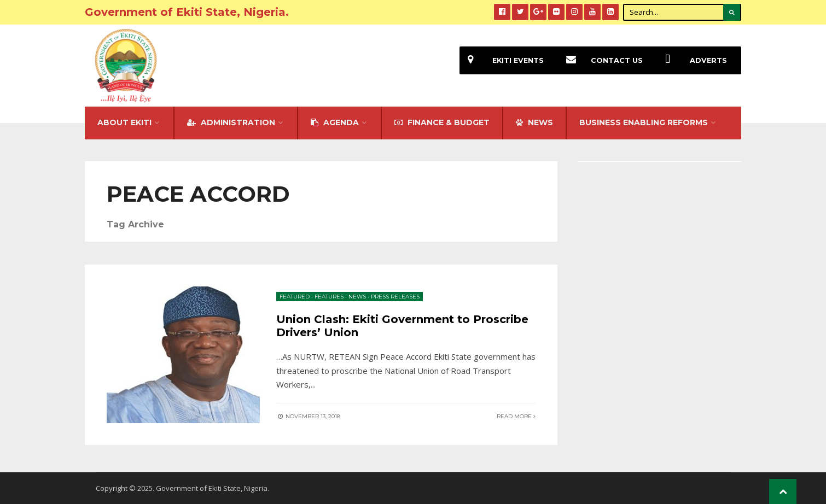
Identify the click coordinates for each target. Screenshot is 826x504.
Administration (231, 122)
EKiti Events (502, 60)
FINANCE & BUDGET (442, 122)
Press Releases (395, 297)
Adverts (692, 60)
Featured (295, 297)
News (357, 297)
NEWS (534, 122)
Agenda (335, 122)
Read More (516, 416)
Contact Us (600, 60)
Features (329, 297)
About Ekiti (124, 122)
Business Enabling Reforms (644, 122)
